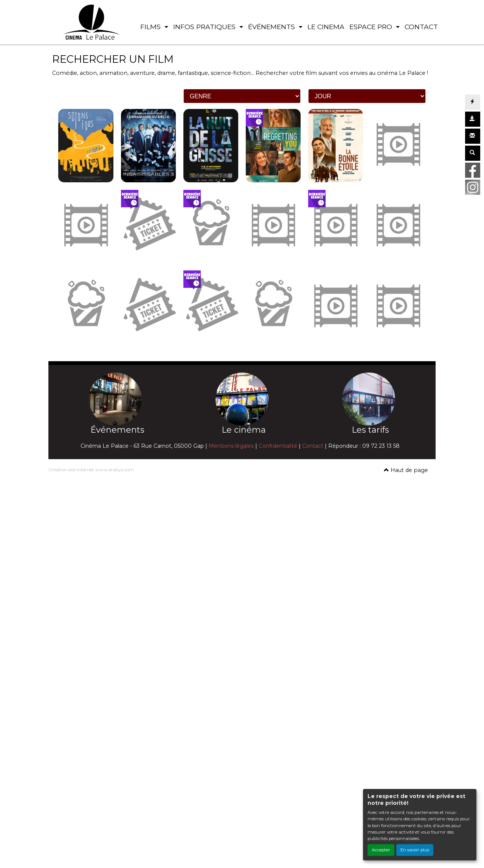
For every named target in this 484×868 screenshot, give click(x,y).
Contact (313, 446)
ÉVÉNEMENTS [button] (272, 27)
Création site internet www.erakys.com (91, 470)
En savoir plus (415, 850)
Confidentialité (278, 446)
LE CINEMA (326, 27)
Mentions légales (231, 446)
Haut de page (406, 470)
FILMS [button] (151, 27)
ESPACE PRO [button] (372, 27)
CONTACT (421, 27)
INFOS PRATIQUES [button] (205, 27)
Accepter (381, 850)
